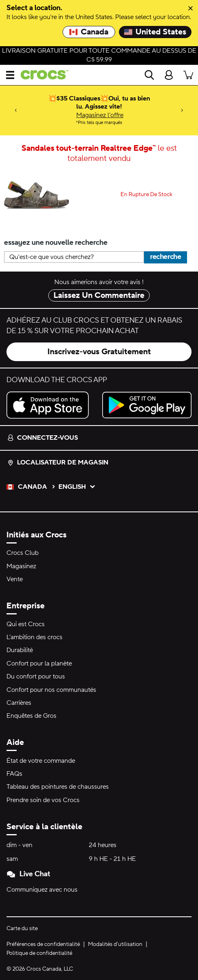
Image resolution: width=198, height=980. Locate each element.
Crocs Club (23, 553)
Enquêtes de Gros (31, 716)
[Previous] (16, 110)
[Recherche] (149, 75)
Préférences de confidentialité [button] (43, 944)
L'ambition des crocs (34, 637)
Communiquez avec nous (42, 890)
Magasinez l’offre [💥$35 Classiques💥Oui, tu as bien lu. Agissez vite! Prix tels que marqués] (100, 115)
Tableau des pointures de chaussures (58, 787)
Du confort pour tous (36, 676)
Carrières (19, 703)
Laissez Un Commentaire (99, 295)
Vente (15, 579)
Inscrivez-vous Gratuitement (99, 352)
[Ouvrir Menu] (10, 75)
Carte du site (22, 929)
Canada (89, 32)
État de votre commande (41, 761)
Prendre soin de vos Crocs (43, 800)
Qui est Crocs (26, 624)
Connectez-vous (43, 438)
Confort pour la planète (39, 663)
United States (155, 32)
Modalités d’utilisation (115, 944)
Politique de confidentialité (39, 953)
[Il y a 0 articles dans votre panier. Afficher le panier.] (188, 75)
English (77, 487)
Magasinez (21, 566)
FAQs (14, 774)
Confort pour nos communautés (51, 690)
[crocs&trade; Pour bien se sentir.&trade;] (41, 75)
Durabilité (20, 650)
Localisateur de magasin (58, 462)
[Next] (182, 110)
